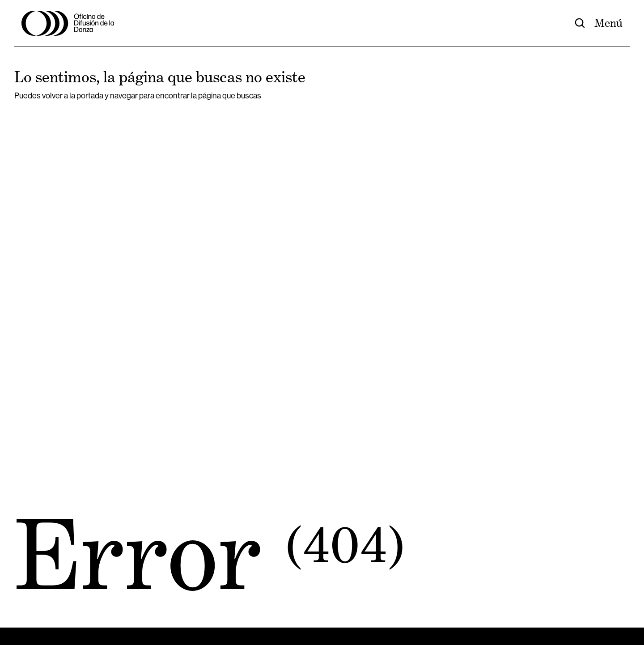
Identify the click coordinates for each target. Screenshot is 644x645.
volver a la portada (73, 96)
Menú (608, 23)
